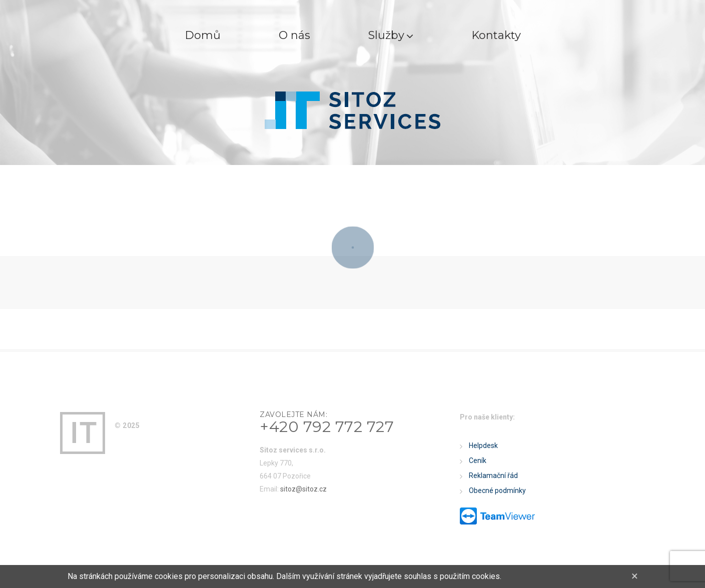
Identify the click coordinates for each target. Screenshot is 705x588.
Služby (391, 35)
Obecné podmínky (497, 490)
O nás (294, 35)
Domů (203, 35)
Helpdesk (483, 445)
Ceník (478, 460)
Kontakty (496, 35)
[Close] (635, 576)
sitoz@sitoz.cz (303, 489)
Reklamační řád (493, 475)
